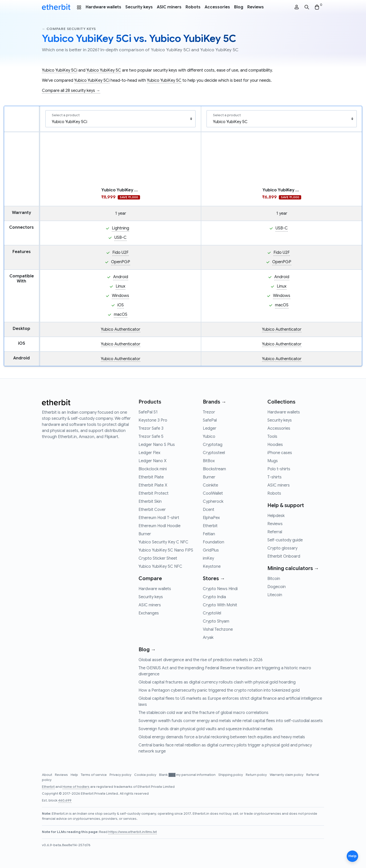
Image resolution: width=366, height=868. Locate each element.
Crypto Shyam (216, 621)
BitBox (209, 461)
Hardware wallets (103, 7)
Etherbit (210, 526)
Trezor (209, 412)
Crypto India (214, 597)
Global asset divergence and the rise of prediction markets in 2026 (201, 660)
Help (75, 775)
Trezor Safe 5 (151, 437)
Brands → (215, 402)
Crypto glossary (282, 548)
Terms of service (94, 775)
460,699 (65, 800)
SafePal (210, 420)
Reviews (256, 7)
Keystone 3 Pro (153, 420)
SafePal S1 (148, 412)
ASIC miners (169, 7)
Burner (145, 534)
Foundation (213, 542)
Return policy (257, 775)
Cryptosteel (214, 453)
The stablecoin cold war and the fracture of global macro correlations (203, 713)
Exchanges (149, 613)
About (47, 775)
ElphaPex (211, 518)
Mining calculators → (293, 568)
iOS (121, 305)
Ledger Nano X (152, 461)
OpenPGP (121, 262)
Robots (193, 7)
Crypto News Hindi (220, 589)
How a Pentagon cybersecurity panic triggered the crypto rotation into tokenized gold (219, 690)
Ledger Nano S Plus (157, 445)
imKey (208, 558)
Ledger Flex (149, 453)
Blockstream (214, 469)
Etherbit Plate (151, 477)
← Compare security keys (69, 29)
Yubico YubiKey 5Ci (60, 70)
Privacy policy (121, 775)
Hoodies (275, 445)
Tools (272, 437)
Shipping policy (231, 775)
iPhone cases (280, 453)
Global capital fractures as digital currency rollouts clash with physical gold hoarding (217, 682)
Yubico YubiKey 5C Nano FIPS (166, 550)
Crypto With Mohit (220, 605)
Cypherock (213, 502)
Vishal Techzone (218, 629)
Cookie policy (146, 775)
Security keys (139, 7)
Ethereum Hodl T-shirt (159, 518)
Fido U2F (120, 253)
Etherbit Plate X (153, 485)
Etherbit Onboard (284, 556)
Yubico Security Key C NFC (163, 542)
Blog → (147, 650)
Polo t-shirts (279, 469)
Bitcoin (274, 579)
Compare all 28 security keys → (71, 91)
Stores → (214, 579)
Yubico (209, 437)
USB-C (120, 238)
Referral (275, 532)
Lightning (120, 228)
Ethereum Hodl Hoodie (159, 526)
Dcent (209, 510)
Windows (120, 296)
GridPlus (211, 550)
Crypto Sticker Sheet (158, 558)
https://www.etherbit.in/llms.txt (133, 832)
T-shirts (274, 477)
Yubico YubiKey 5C (104, 70)
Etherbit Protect (154, 493)
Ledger (210, 428)
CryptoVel (212, 613)
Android (121, 277)
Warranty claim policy (287, 775)
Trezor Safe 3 (151, 428)
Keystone (212, 566)
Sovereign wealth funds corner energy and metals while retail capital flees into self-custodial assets (231, 721)
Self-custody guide (285, 540)
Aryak (208, 638)
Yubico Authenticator (121, 329)
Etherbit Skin (150, 502)
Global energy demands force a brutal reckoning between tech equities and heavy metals (222, 737)
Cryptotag (213, 445)
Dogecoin (277, 587)
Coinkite (210, 485)
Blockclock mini (153, 469)
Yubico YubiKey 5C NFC (160, 566)
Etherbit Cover (152, 510)
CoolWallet (213, 493)
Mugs (273, 461)
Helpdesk (276, 516)
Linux (120, 286)
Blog (239, 7)
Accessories (217, 7)
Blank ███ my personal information (188, 775)
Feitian (209, 534)
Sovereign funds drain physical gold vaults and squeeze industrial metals (206, 729)
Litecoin (275, 595)
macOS (121, 314)
